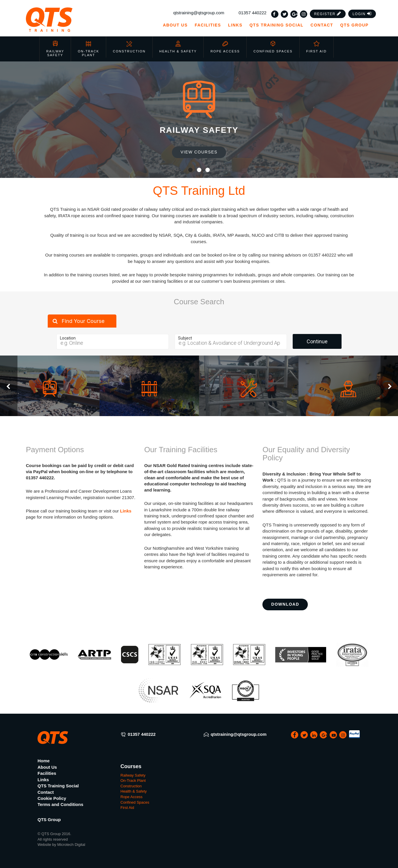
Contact (322, 25)
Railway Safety (55, 49)
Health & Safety (178, 47)
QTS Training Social (276, 25)
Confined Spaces (273, 47)
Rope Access (225, 47)
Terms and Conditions (60, 804)
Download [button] (285, 604)
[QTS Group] (66, 20)
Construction (129, 47)
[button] (328, 14)
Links (235, 25)
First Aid (317, 47)
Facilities (208, 25)
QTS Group (357, 25)
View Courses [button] (199, 152)
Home (44, 761)
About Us (175, 25)
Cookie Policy (52, 798)
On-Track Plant (88, 49)
